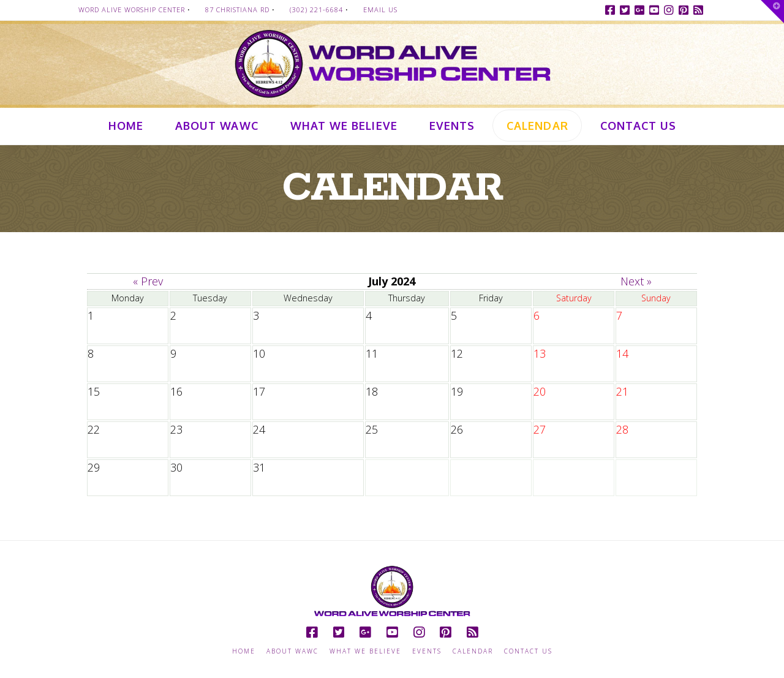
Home (244, 651)
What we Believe (365, 651)
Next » (636, 281)
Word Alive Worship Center (132, 9)
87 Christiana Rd (237, 9)
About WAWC (292, 651)
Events (427, 651)
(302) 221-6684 (316, 9)
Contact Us (528, 651)
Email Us (380, 9)
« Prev (148, 281)
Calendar (473, 651)
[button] (772, 12)
